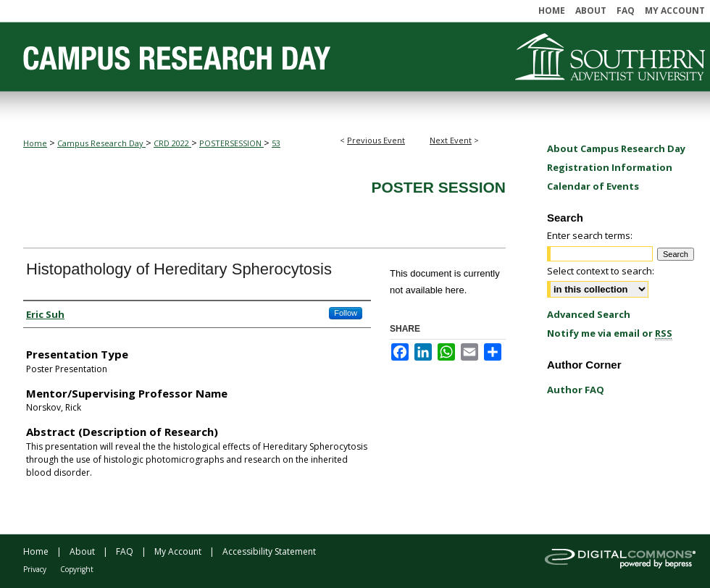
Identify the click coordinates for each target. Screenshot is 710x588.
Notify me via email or (610, 333)
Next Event (451, 140)
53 (276, 143)
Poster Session (438, 187)
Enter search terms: (590, 235)
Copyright (77, 569)
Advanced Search (589, 314)
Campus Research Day (101, 143)
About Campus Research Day (616, 148)
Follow (346, 313)
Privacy (35, 569)
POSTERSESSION (231, 143)
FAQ (125, 551)
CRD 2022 (172, 143)
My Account (178, 551)
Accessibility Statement (269, 551)
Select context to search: (601, 271)
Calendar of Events (593, 186)
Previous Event (376, 140)
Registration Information (610, 167)
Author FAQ (576, 390)
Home (35, 143)
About (82, 551)
